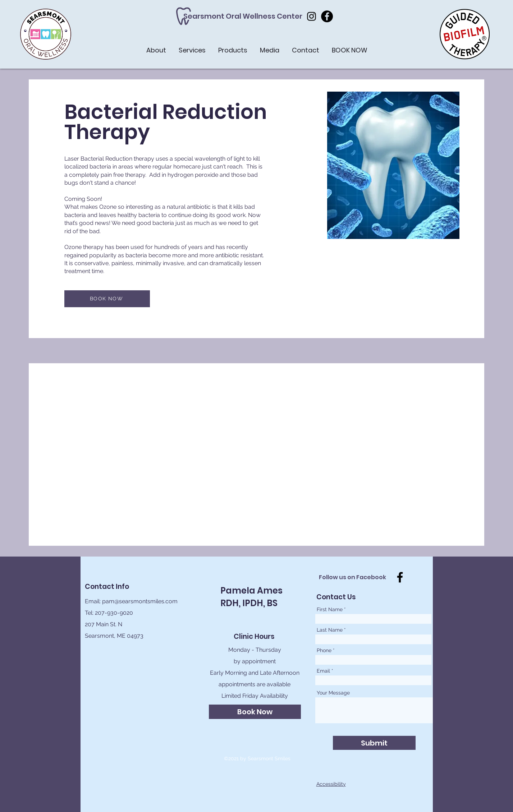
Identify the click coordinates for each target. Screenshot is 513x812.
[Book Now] (255, 712)
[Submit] (374, 743)
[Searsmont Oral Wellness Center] (243, 16)
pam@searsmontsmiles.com (140, 601)
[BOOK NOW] (107, 299)
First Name (330, 609)
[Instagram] (312, 16)
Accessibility (331, 784)
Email (323, 671)
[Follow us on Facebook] (354, 577)
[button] (465, 34)
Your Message (333, 693)
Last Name (330, 630)
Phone (324, 650)
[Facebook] (327, 16)
